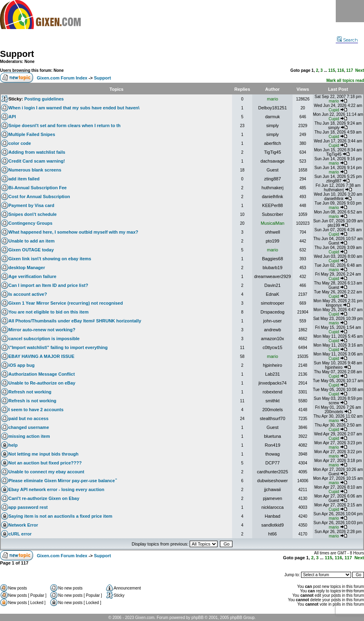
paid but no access (28, 418)
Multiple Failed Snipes (32, 134)
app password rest (28, 507)
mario (273, 99)
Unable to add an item (31, 241)
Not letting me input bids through (44, 454)
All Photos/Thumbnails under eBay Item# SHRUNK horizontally (75, 321)
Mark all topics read (345, 80)
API (12, 117)
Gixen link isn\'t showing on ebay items (50, 259)
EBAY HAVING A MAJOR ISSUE (41, 356)
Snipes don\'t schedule (32, 214)
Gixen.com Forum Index (62, 78)
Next (360, 70)
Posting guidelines (44, 99)
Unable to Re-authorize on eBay (42, 383)
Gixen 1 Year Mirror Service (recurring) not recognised (66, 303)
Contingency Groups (30, 223)
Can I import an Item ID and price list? (48, 285)
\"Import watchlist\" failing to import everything (58, 347)
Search (347, 40)
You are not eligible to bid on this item (48, 312)
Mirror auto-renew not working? (42, 330)
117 (350, 70)
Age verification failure (32, 276)
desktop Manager (27, 268)
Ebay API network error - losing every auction (56, 489)
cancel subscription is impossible (44, 339)
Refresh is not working (32, 401)
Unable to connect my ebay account (46, 472)
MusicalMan (273, 223)
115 (332, 70)
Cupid (334, 110)
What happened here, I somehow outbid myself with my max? (73, 232)
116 (341, 70)
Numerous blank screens (35, 170)
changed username (29, 427)
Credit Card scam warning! (37, 161)
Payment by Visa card (31, 205)
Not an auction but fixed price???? (45, 463)
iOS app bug (22, 365)
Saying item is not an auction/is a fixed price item (60, 516)
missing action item (29, 436)
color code (20, 143)
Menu (350, 11)
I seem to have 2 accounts (36, 410)
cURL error (20, 534)
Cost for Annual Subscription (39, 197)
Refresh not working (30, 392)
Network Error (23, 525)
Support (17, 54)
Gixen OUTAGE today (31, 250)
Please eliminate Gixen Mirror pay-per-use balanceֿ (62, 481)
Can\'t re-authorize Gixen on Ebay (44, 498)
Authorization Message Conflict (42, 374)
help (13, 445)
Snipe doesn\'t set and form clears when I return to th (65, 125)
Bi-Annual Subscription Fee (38, 188)
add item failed (24, 179)
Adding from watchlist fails (37, 152)
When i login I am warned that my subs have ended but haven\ (74, 108)
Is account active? (28, 294)
